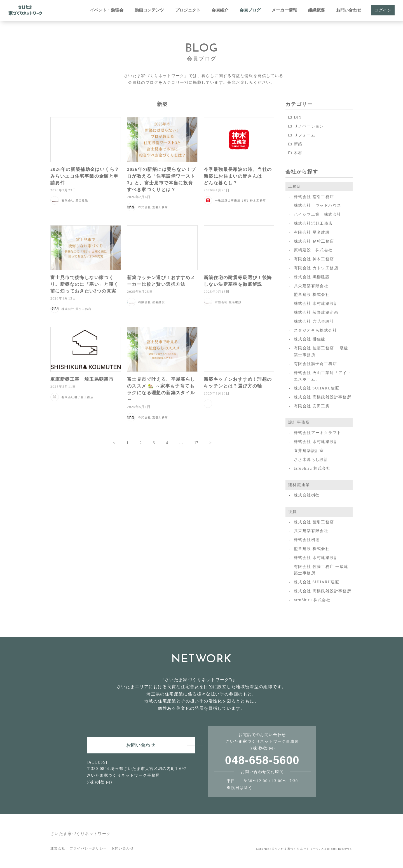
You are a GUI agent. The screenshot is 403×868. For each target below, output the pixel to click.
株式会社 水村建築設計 (316, 304)
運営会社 (58, 848)
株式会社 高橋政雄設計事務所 (323, 397)
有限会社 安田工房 (312, 406)
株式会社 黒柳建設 (312, 277)
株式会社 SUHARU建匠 (317, 388)
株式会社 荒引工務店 (314, 197)
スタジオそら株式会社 (315, 330)
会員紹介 (220, 10)
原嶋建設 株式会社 (313, 250)
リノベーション (309, 126)
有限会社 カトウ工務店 (316, 268)
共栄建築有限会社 (311, 286)
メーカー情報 (284, 10)
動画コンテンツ (149, 10)
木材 (298, 153)
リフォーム (305, 135)
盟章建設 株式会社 (312, 295)
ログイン (383, 10)
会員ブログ (250, 10)
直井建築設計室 (309, 451)
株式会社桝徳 (307, 495)
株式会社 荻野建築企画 (316, 313)
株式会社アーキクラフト (318, 433)
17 (196, 443)
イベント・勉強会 (107, 10)
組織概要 (317, 10)
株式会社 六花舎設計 (314, 322)
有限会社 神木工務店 (314, 259)
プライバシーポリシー (88, 848)
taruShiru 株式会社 (312, 468)
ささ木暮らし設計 (311, 460)
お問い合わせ (349, 10)
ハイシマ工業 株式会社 (318, 214)
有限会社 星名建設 (312, 232)
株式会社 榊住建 (310, 339)
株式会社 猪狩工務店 (314, 241)
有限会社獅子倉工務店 (315, 364)
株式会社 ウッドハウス (318, 206)
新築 (298, 144)
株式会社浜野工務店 (313, 223)
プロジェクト (188, 10)
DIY (298, 117)
